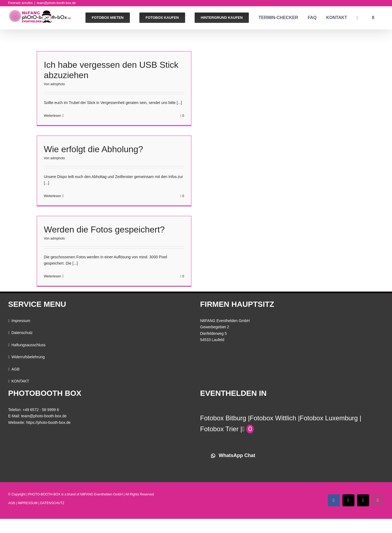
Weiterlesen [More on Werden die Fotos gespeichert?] (52, 276)
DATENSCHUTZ (52, 503)
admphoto (58, 84)
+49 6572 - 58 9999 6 (41, 410)
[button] (373, 18)
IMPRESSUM (28, 503)
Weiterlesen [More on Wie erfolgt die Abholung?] (52, 196)
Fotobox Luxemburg (329, 418)
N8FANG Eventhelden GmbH (102, 494)
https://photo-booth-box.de (48, 422)
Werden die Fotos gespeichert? (104, 229)
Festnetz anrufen (20, 3)
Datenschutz (22, 333)
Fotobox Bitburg (223, 418)
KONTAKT (20, 381)
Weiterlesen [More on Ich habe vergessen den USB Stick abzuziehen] (52, 116)
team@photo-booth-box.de (56, 3)
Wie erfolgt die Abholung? (94, 149)
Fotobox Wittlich (273, 418)
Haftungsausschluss (28, 345)
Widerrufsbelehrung (28, 357)
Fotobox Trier (219, 429)
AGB (16, 369)
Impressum (21, 321)
